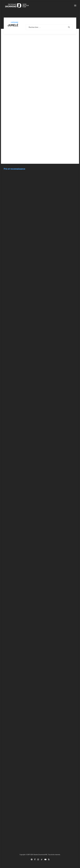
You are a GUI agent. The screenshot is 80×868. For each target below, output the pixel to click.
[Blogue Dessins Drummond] (17, 6)
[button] (75, 6)
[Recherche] (49, 27)
